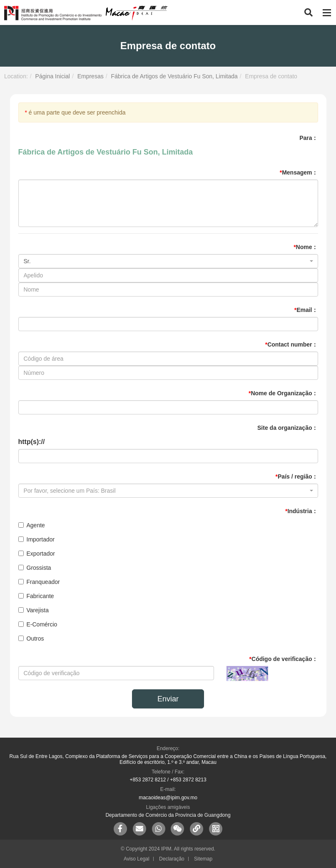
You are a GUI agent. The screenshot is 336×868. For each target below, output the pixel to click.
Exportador (37, 554)
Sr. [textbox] (27, 261)
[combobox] (168, 261)
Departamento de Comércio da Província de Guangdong (168, 815)
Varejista (34, 610)
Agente (32, 525)
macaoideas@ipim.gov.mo (168, 798)
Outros (31, 639)
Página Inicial (53, 76)
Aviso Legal (137, 859)
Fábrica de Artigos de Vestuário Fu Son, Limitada (174, 76)
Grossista (35, 568)
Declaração (172, 859)
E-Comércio (38, 624)
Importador (37, 539)
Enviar (168, 699)
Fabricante (36, 596)
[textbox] (166, 491)
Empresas (91, 76)
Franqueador (39, 582)
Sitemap (203, 859)
